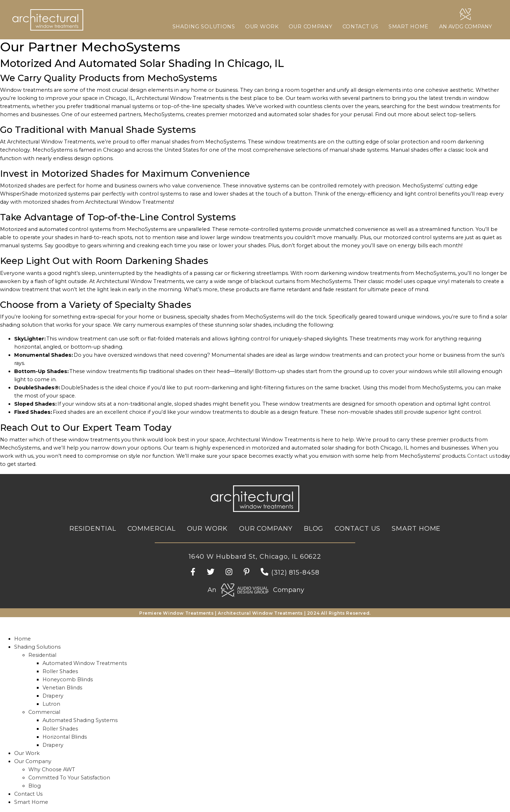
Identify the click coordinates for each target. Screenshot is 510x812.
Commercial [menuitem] (44, 712)
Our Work (262, 27)
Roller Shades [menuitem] (60, 671)
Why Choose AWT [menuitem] (52, 769)
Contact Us (361, 27)
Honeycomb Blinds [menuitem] (68, 680)
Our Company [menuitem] (33, 761)
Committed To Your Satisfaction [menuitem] (69, 778)
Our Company (311, 27)
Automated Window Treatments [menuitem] (85, 663)
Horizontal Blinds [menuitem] (65, 737)
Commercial (152, 529)
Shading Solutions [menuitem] (37, 647)
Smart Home (409, 27)
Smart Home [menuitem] (31, 802)
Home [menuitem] (22, 639)
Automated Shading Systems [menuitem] (80, 720)
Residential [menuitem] (42, 655)
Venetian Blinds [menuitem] (62, 688)
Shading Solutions (204, 27)
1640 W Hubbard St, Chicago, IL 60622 (255, 557)
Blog (314, 529)
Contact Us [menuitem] (28, 794)
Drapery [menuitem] (53, 696)
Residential (93, 529)
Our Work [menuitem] (27, 753)
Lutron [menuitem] (51, 704)
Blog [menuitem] (35, 786)
